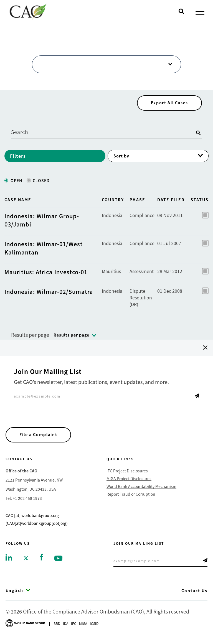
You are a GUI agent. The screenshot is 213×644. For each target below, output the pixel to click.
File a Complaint (39, 437)
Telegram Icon (197, 398)
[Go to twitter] (26, 560)
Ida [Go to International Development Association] (66, 626)
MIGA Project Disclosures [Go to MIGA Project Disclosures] (129, 481)
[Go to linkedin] (9, 560)
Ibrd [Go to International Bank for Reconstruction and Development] (56, 626)
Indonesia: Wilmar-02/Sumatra (49, 294)
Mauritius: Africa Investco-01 (46, 274)
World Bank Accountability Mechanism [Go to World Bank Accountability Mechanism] (141, 489)
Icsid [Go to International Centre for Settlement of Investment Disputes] (94, 626)
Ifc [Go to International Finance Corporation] (74, 626)
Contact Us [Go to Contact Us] (194, 593)
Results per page (30, 337)
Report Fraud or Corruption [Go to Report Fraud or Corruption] (131, 497)
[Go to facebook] (41, 559)
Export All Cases (169, 105)
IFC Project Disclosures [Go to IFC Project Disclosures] (127, 474)
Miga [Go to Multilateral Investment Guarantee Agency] (83, 626)
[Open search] (181, 11)
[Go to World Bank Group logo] (25, 625)
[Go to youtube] (58, 560)
